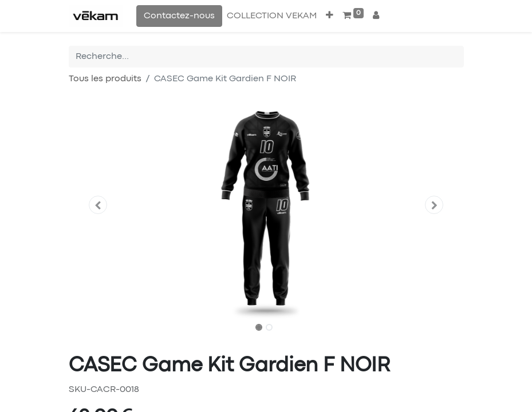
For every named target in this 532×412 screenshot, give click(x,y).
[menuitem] (272, 16)
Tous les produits (105, 79)
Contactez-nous (179, 16)
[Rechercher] (455, 57)
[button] (330, 16)
